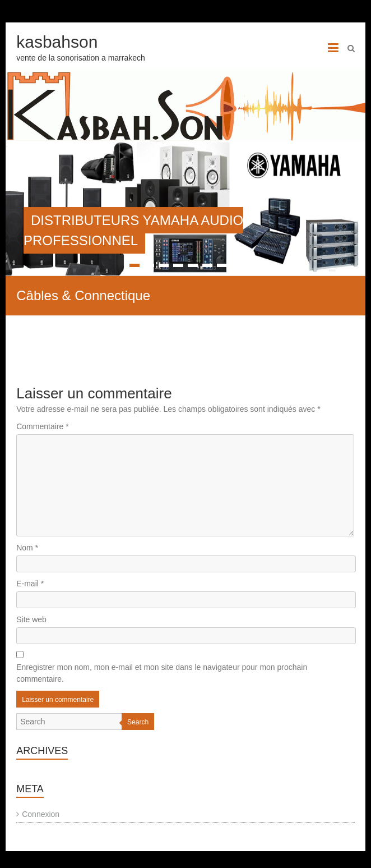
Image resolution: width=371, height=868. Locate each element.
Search (138, 722)
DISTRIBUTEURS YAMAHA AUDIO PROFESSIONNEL (133, 230)
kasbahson (57, 42)
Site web (31, 619)
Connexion (41, 814)
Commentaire (42, 426)
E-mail (30, 584)
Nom (27, 548)
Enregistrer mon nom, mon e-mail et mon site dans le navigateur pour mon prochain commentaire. (162, 673)
